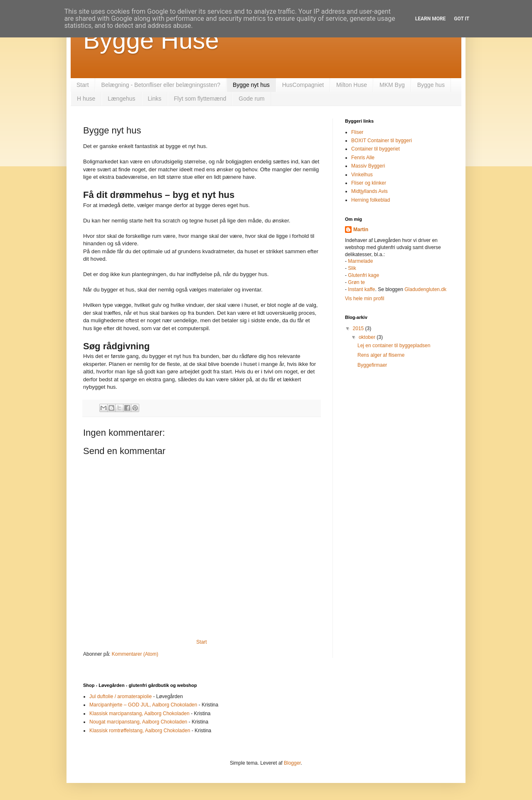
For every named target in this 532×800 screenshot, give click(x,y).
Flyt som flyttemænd (200, 99)
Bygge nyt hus (251, 85)
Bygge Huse (151, 40)
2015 (359, 328)
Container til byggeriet (376, 149)
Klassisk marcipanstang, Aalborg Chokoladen (139, 714)
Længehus (121, 99)
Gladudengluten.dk (425, 289)
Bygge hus (431, 85)
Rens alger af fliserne (381, 355)
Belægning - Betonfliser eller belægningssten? (161, 85)
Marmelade (360, 261)
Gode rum (251, 99)
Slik (352, 268)
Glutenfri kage (363, 275)
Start (83, 85)
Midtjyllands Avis (369, 191)
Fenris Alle (363, 158)
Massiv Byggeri (368, 166)
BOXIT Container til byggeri (382, 141)
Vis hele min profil (365, 299)
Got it (462, 19)
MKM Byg (392, 85)
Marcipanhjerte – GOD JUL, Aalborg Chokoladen (143, 705)
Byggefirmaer (372, 365)
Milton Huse (352, 85)
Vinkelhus (362, 175)
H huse (86, 99)
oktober (368, 337)
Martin (361, 230)
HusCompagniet (303, 85)
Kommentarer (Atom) (135, 654)
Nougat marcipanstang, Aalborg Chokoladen (138, 722)
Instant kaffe (361, 289)
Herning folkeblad (371, 200)
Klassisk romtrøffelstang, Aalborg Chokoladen (140, 731)
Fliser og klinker (369, 183)
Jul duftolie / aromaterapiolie (121, 696)
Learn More (431, 19)
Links (155, 99)
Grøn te (356, 282)
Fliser (357, 132)
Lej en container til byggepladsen (394, 346)
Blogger (292, 763)
